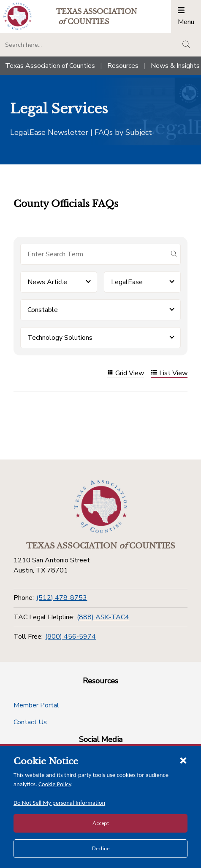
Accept (101, 823)
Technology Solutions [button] (60, 338)
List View (169, 373)
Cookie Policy (55, 784)
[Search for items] (94, 254)
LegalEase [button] (127, 282)
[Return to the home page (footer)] (100, 507)
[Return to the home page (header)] (18, 16)
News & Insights (175, 66)
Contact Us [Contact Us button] (30, 722)
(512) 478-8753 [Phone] (62, 598)
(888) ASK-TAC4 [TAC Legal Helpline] (103, 617)
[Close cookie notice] (183, 760)
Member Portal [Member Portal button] (36, 705)
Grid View (125, 373)
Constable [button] (43, 310)
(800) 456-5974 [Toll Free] (71, 637)
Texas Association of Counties (50, 66)
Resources (123, 66)
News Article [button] (47, 282)
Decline (101, 849)
